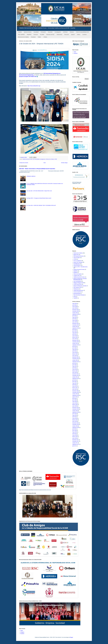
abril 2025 (74, 319)
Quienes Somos (28, 32)
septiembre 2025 (76, 314)
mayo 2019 (75, 415)
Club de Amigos (77, 258)
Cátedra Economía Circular (27, 159)
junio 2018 (74, 431)
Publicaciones (76, 289)
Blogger (71, 637)
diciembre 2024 (75, 323)
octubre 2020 (75, 394)
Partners (72, 32)
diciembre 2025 (75, 310)
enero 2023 (75, 356)
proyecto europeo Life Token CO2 (28, 76)
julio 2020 (74, 398)
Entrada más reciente (24, 163)
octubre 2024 (75, 327)
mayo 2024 (75, 333)
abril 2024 (74, 334)
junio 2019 (74, 414)
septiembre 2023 (76, 345)
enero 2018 (75, 438)
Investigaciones (43, 159)
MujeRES (29, 35)
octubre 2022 (75, 360)
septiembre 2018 (76, 428)
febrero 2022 (75, 371)
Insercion (36, 35)
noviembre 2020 (76, 392)
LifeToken (65, 32)
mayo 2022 (75, 366)
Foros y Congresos (77, 261)
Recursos (67, 35)
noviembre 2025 (76, 311)
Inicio (45, 163)
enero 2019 (75, 421)
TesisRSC (75, 298)
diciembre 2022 (75, 357)
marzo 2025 (75, 320)
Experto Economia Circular (79, 269)
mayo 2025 (75, 317)
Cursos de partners (77, 292)
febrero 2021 (75, 388)
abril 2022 (74, 368)
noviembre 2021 (76, 376)
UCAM (56, 159)
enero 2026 (75, 308)
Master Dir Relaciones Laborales (80, 286)
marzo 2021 (75, 386)
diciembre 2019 (75, 408)
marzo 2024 (75, 336)
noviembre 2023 (76, 342)
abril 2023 (74, 351)
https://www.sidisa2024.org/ (34, 86)
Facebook (33, 37)
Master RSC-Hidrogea (78, 262)
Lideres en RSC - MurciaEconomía (80, 267)
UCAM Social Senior (78, 284)
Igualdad (75, 272)
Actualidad (36, 32)
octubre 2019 (75, 411)
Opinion (73, 35)
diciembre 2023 (75, 340)
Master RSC (76, 255)
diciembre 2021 (75, 374)
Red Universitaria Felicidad (79, 295)
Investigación (58, 32)
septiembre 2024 (76, 328)
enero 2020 (75, 406)
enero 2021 (75, 389)
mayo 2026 (75, 304)
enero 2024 (75, 339)
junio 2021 (74, 382)
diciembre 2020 (75, 391)
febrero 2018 (75, 437)
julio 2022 (74, 363)
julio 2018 (74, 429)
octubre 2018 (75, 426)
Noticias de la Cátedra (50, 159)
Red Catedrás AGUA (78, 287)
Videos (79, 35)
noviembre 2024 (76, 325)
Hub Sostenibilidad (36, 159)
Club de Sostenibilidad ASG (82, 32)
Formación (43, 32)
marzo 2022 (75, 369)
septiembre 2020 (76, 395)
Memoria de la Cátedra (23, 37)
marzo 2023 (75, 353)
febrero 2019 (75, 420)
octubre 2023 (75, 343)
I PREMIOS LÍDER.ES (31, 176)
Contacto (85, 35)
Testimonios (59, 35)
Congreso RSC (77, 276)
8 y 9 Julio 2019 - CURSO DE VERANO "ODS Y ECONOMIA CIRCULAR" (41, 205)
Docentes (50, 32)
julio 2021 (74, 380)
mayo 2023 (75, 349)
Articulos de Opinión (78, 274)
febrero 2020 (75, 405)
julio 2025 (74, 316)
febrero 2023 (75, 354)
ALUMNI (42, 35)
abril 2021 (74, 385)
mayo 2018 (75, 432)
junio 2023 (74, 348)
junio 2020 (74, 400)
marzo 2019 (75, 418)
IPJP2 (75, 297)
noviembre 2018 (76, 424)
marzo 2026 (75, 307)
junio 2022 (74, 365)
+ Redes (45, 37)
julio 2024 (74, 330)
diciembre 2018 (75, 423)
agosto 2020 (75, 397)
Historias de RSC (50, 35)
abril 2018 (74, 434)
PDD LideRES (21, 35)
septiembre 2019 (76, 412)
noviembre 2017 (76, 441)
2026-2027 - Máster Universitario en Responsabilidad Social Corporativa (37, 169)
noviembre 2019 (76, 409)
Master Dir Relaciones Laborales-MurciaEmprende (80, 279)
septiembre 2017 (76, 444)
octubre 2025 (75, 313)
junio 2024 (74, 331)
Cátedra (20, 32)
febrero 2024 (75, 337)
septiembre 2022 (76, 362)
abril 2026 (74, 305)
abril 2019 (74, 417)
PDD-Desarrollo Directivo (79, 256)
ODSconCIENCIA (77, 265)
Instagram (22, 632)
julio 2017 (74, 446)
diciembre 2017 (75, 440)
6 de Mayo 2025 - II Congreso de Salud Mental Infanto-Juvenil (39, 198)
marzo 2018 (75, 435)
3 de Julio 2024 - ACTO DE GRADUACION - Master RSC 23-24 (39, 191)
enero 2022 (75, 372)
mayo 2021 (75, 383)
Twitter (39, 37)
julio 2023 (74, 346)
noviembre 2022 (76, 359)
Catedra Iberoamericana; (78, 290)
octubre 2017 (75, 443)
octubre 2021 (75, 377)
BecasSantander (77, 293)
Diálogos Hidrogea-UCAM (79, 283)
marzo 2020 (75, 403)
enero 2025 (75, 322)
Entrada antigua (64, 163)
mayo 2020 (75, 401)
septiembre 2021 (76, 379)
